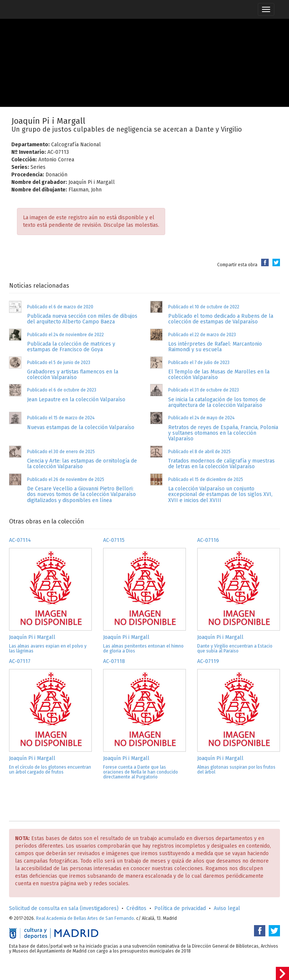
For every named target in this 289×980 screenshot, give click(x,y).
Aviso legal (227, 908)
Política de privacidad (180, 908)
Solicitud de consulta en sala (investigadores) (64, 908)
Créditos (136, 908)
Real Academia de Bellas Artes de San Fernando (85, 918)
